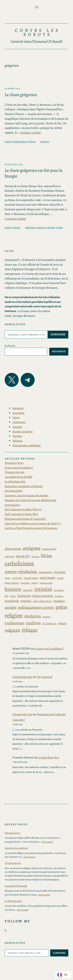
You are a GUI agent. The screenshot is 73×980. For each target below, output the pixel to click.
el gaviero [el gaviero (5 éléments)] (59, 572)
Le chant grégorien (21, 95)
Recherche (10, 346)
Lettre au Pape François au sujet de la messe (31, 528)
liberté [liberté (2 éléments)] (13, 596)
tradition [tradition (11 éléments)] (33, 623)
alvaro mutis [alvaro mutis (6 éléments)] (13, 549)
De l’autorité (45, 677)
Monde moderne (20, 141)
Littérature (19, 422)
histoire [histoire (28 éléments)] (13, 589)
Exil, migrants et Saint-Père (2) (23, 509)
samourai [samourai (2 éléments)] (46, 617)
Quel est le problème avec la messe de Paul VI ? (33, 523)
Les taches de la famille (18, 477)
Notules (17, 436)
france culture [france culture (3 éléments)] (12, 583)
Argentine (18, 413)
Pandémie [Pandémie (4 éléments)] (59, 601)
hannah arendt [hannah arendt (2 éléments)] (46, 583)
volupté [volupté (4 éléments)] (62, 623)
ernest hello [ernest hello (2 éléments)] (17, 578)
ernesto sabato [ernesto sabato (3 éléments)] (31, 578)
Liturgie (8, 141)
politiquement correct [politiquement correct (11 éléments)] (36, 607)
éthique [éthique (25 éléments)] (30, 630)
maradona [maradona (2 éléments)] (59, 596)
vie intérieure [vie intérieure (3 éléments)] (49, 623)
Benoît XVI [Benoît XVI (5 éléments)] (23, 556)
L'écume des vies (22, 677)
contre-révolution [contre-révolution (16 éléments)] (21, 572)
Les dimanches (14, 491)
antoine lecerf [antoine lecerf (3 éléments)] (49, 549)
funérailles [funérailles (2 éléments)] (25, 583)
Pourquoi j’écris (14, 463)
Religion (32, 141)
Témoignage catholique (27, 445)
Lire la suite (47, 842)
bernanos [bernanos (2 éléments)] (35, 556)
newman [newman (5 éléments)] (26, 601)
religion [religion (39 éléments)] (14, 616)
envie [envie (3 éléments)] (7, 578)
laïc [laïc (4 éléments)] (7, 596)
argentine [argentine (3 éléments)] (10, 556)
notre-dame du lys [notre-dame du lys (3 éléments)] (42, 601)
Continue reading (30, 132)
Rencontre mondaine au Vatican (24, 486)
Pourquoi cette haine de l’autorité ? (25, 519)
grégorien (45, 141)
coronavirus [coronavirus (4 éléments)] (45, 572)
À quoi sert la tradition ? (19, 467)
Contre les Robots (38, 33)
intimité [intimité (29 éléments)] (43, 589)
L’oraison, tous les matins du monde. (27, 495)
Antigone (18, 408)
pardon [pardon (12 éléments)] (11, 607)
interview (51, 227)
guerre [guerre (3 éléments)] (35, 583)
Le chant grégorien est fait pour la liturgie (33, 173)
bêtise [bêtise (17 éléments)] (47, 556)
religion (59, 227)
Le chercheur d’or (15, 481)
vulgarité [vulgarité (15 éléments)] (12, 630)
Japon (16, 417)
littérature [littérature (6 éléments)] (24, 596)
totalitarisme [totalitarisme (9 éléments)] (15, 623)
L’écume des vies (15, 472)
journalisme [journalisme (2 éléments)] (59, 590)
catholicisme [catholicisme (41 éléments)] (19, 563)
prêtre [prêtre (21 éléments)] (61, 607)
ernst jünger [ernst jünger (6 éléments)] (48, 578)
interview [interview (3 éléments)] (28, 590)
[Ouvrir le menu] (37, 7)
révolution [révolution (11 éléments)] (33, 616)
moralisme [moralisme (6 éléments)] (12, 601)
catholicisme (31, 227)
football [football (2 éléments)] (60, 578)
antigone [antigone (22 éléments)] (32, 548)
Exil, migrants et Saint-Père (21, 514)
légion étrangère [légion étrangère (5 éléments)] (43, 596)
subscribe (58, 334)
